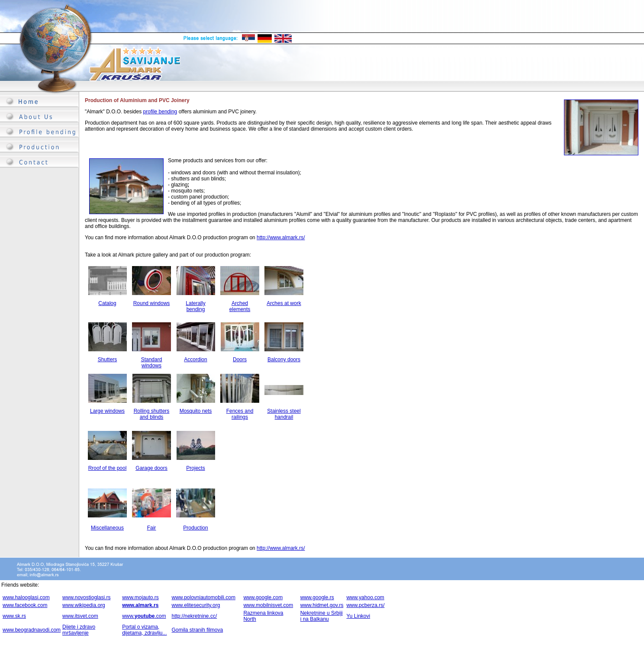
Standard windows (152, 363)
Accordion (195, 360)
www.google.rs (317, 597)
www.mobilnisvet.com (268, 605)
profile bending (160, 112)
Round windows (152, 303)
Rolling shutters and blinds (152, 414)
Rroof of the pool (108, 468)
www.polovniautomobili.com (203, 597)
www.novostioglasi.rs (86, 597)
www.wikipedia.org (84, 605)
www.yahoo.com (365, 597)
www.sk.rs (14, 616)
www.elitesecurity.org (196, 605)
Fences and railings (240, 414)
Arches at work (284, 303)
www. (9, 630)
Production (195, 528)
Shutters (108, 360)
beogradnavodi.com (38, 630)
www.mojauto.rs (140, 597)
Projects (195, 468)
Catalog (107, 303)
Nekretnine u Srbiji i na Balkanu (322, 616)
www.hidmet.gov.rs (322, 605)
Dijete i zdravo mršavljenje (79, 630)
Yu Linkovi (358, 616)
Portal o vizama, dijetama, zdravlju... (144, 630)
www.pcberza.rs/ (365, 605)
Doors (240, 360)
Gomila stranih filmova (197, 630)
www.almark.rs (140, 605)
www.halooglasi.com (26, 597)
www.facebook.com (25, 605)
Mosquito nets (196, 411)
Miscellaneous (107, 528)
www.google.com (263, 597)
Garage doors (151, 468)
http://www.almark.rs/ (281, 238)
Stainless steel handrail (284, 414)
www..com (144, 616)
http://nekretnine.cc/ (194, 616)
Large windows (107, 411)
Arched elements (240, 306)
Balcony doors (284, 360)
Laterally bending (195, 306)
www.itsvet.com (80, 616)
